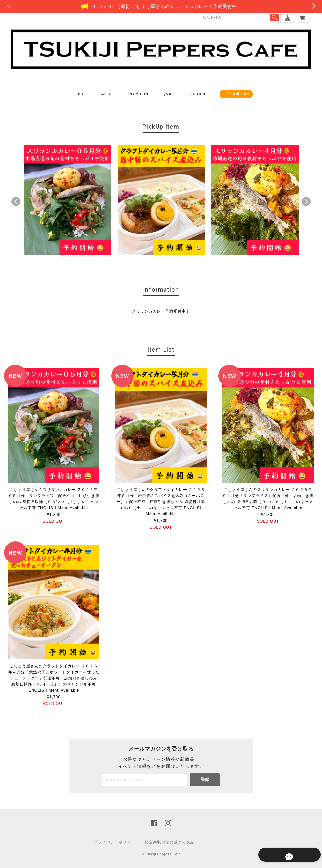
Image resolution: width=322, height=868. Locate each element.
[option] (68, 201)
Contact (197, 95)
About (108, 95)
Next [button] (306, 202)
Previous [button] (16, 202)
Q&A (167, 95)
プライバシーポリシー (114, 842)
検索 (274, 18)
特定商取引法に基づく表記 (170, 842)
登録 (205, 780)
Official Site (236, 95)
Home (78, 95)
